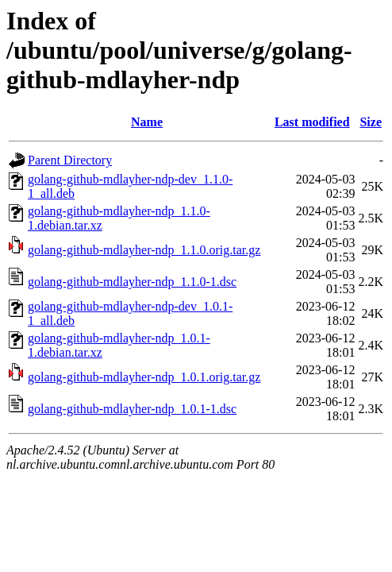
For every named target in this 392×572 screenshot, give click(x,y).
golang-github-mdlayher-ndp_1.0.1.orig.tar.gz (144, 377)
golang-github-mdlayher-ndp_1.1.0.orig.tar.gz (144, 250)
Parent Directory (70, 160)
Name (147, 122)
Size (371, 122)
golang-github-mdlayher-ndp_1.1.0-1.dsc (132, 282)
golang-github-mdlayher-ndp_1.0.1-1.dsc (132, 409)
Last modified (312, 122)
